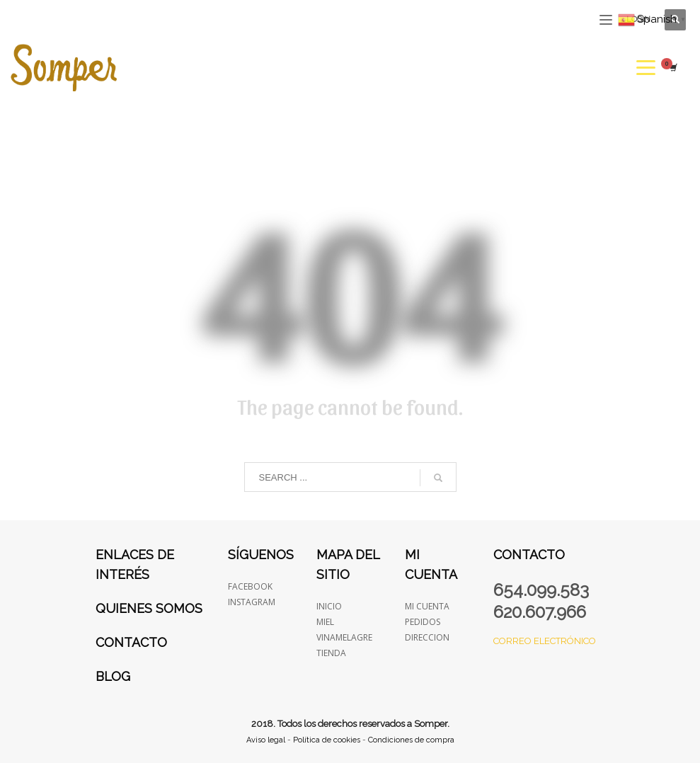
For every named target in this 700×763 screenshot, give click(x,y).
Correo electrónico (545, 641)
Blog (113, 676)
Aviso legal (266, 740)
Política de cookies (327, 740)
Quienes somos (149, 608)
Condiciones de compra (411, 740)
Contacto (131, 642)
